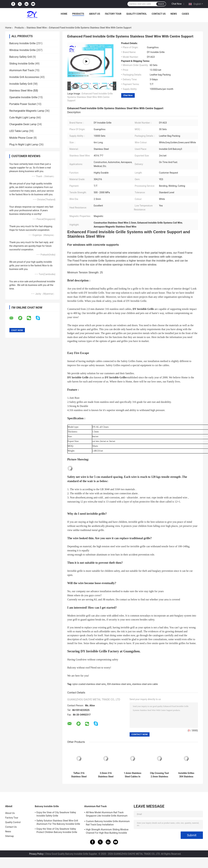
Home (64, 14)
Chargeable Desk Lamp (23, 124)
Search (161, 4)
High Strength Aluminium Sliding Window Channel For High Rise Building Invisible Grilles (107, 832)
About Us (95, 14)
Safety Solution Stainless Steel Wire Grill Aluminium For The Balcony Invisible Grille (58, 822)
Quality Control (137, 14)
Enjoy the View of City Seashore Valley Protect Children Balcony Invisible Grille (57, 830)
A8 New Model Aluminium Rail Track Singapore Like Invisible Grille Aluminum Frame (107, 815)
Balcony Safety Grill (21, 57)
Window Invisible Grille (23, 50)
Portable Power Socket (23, 104)
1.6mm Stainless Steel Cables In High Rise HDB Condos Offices (133, 775)
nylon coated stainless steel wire (89, 684)
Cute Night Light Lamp (22, 118)
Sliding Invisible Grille (22, 64)
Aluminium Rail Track (22, 70)
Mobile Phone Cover (21, 138)
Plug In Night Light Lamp (24, 145)
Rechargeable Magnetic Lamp (27, 111)
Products (78, 14)
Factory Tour (113, 14)
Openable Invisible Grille (23, 97)
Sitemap (10, 836)
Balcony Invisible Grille (22, 43)
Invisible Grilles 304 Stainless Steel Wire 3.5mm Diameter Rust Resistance (186, 775)
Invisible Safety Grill (21, 84)
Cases (185, 14)
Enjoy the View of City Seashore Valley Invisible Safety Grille (56, 814)
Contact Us (159, 14)
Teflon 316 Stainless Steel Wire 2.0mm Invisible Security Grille (79, 775)
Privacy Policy (36, 854)
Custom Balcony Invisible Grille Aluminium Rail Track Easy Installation (108, 823)
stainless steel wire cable (145, 684)
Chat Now (177, 4)
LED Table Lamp (19, 131)
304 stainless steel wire (119, 684)
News (174, 14)
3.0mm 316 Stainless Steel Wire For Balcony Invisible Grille (106, 775)
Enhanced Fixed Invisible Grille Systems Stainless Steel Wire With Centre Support (90, 97)
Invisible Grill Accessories (24, 77)
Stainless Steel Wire (37, 28)
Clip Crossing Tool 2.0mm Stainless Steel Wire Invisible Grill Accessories (159, 775)
